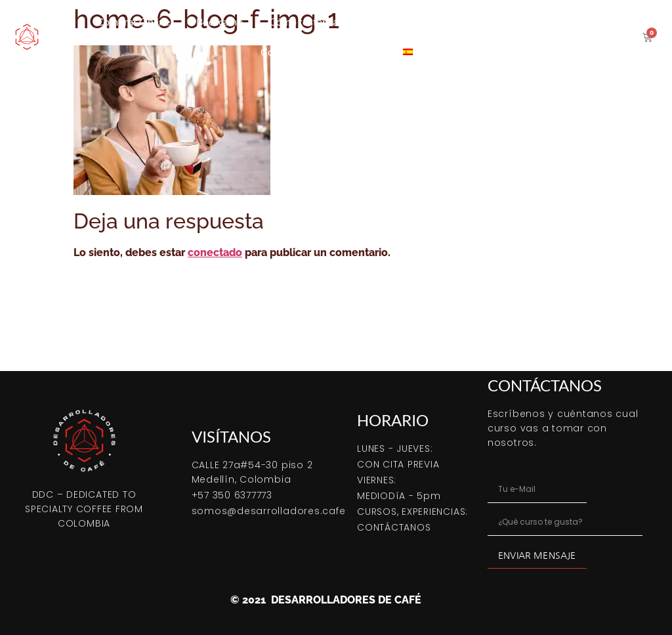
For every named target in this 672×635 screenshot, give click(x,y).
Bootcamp (220, 21)
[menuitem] (408, 52)
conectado (215, 252)
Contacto (355, 52)
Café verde (455, 21)
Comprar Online (133, 21)
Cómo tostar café (308, 21)
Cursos (389, 21)
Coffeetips (284, 52)
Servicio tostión (541, 21)
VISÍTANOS (231, 436)
